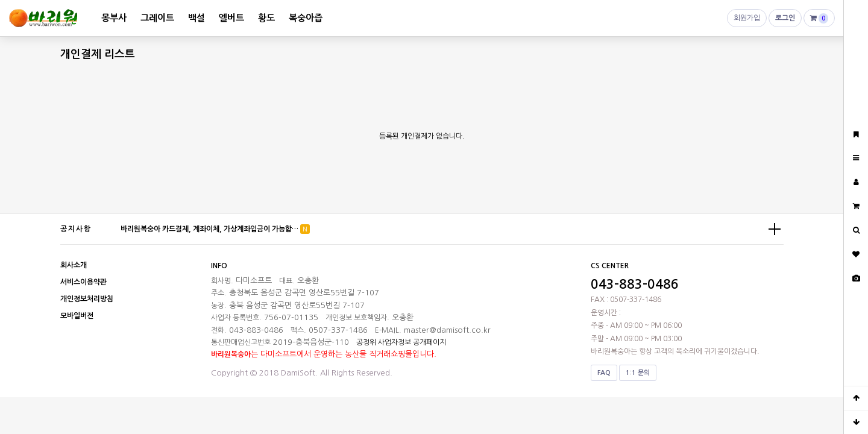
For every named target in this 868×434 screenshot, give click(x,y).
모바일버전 (77, 316)
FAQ (604, 373)
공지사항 (76, 229)
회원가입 (747, 21)
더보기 (775, 229)
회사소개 (74, 265)
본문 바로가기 (0, 0)
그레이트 (157, 18)
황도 (266, 18)
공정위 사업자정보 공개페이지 (401, 342)
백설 (197, 18)
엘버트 (231, 18)
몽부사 (114, 18)
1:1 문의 (638, 373)
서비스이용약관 (83, 282)
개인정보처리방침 (87, 299)
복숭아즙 (306, 18)
